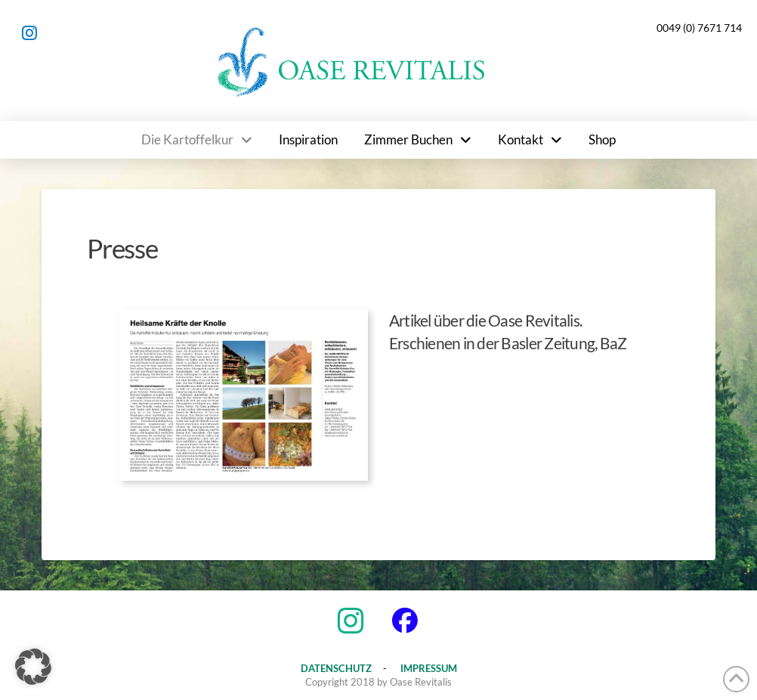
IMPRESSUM (429, 668)
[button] (33, 667)
